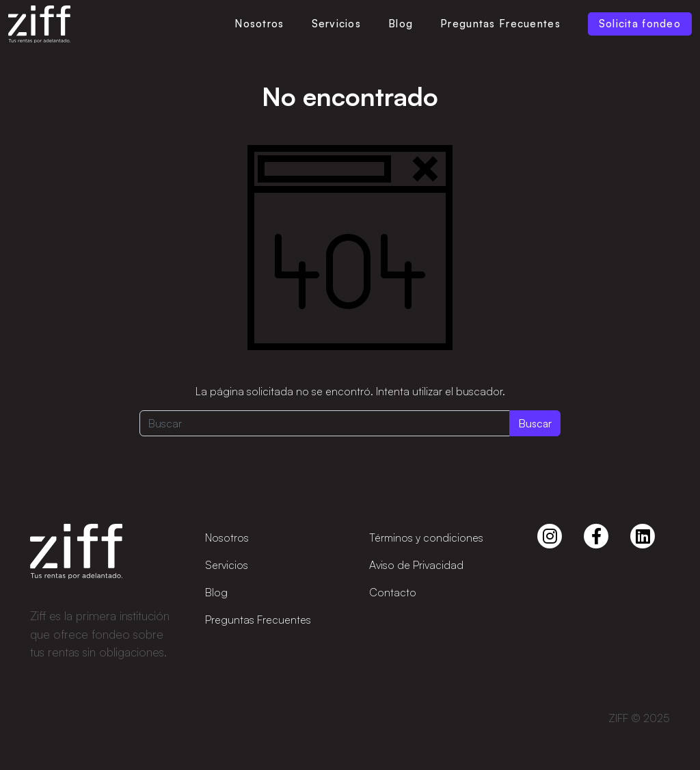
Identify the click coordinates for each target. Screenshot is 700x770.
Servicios (337, 24)
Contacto (393, 592)
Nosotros (259, 24)
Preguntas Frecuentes (500, 24)
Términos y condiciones (426, 537)
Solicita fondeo (640, 24)
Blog (401, 24)
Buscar (535, 423)
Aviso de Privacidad (416, 565)
